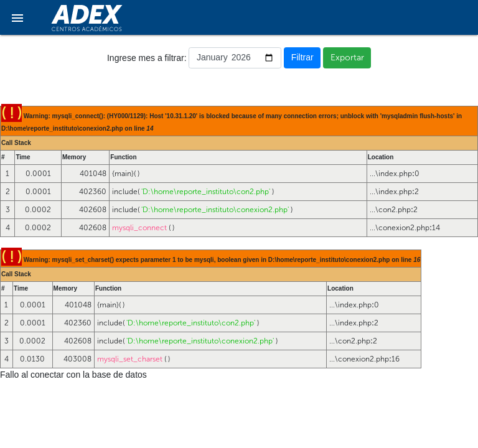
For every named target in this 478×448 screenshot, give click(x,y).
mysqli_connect (139, 228)
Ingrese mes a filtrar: (147, 58)
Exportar (347, 58)
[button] (17, 17)
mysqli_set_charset (130, 359)
